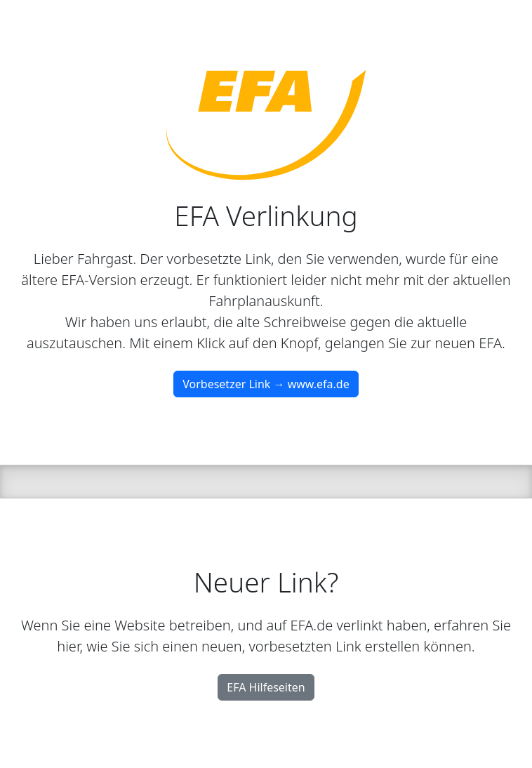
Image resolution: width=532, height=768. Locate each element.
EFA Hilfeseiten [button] (266, 687)
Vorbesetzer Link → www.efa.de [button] (266, 384)
